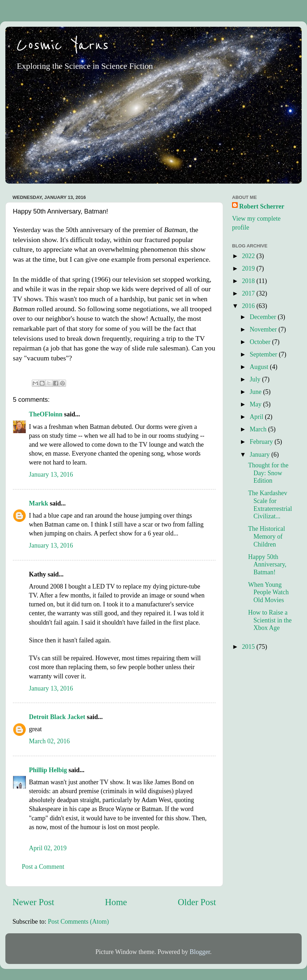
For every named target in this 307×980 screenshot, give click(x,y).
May (256, 404)
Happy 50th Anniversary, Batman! (267, 565)
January (260, 455)
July (256, 379)
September (264, 354)
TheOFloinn (46, 414)
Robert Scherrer (262, 206)
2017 (249, 293)
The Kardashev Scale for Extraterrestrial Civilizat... (270, 505)
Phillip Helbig (48, 770)
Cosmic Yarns (62, 45)
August (260, 367)
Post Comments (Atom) (78, 922)
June (256, 392)
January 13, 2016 (51, 474)
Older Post (197, 902)
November (264, 329)
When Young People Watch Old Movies (268, 592)
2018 (249, 281)
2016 (249, 306)
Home (116, 902)
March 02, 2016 (49, 741)
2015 (249, 647)
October (261, 342)
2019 (249, 268)
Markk (39, 503)
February (262, 442)
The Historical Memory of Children (266, 536)
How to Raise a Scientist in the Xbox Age (270, 620)
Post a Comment (43, 867)
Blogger (200, 952)
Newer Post (33, 902)
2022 (249, 256)
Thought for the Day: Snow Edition (268, 473)
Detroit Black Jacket (57, 717)
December (263, 317)
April (257, 417)
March (259, 429)
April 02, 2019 (48, 848)
